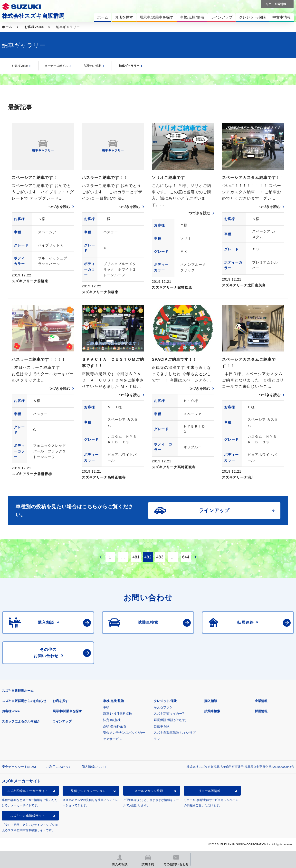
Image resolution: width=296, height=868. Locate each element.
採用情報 (261, 711)
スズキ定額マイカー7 (169, 714)
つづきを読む (59, 207)
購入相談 (211, 701)
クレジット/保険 (165, 701)
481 (136, 557)
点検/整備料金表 (115, 726)
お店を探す (61, 701)
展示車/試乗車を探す (67, 711)
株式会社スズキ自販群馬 (33, 16)
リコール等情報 (209, 791)
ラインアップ (62, 721)
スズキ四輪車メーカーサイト (27, 791)
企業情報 (261, 701)
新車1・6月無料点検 (117, 714)
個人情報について (94, 767)
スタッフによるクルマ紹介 (21, 721)
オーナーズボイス (56, 66)
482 (148, 557)
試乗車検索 (212, 711)
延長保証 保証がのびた (170, 720)
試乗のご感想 (93, 66)
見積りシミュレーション (88, 791)
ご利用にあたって (59, 767)
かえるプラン (163, 707)
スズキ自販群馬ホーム (18, 691)
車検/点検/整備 (113, 701)
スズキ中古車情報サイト (27, 816)
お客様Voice (34, 27)
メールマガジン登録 (149, 791)
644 (186, 557)
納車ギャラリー (129, 66)
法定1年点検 (112, 720)
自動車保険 (162, 726)
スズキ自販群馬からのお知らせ (24, 701)
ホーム (7, 27)
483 (160, 557)
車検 (106, 707)
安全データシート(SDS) (19, 767)
